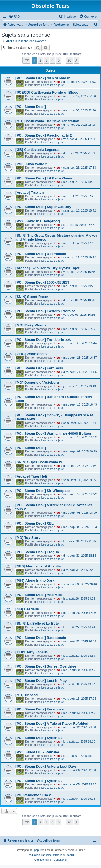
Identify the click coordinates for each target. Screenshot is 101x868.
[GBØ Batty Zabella (32, 652)
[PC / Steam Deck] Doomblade (41, 254)
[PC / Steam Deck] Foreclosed (41, 709)
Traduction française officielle (45, 855)
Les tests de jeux (53, 85)
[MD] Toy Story (28, 538)
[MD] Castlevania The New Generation (47, 121)
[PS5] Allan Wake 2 (31, 164)
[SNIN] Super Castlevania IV (39, 462)
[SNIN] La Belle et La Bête (37, 623)
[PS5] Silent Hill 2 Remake (37, 752)
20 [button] (69, 60)
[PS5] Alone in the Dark (35, 581)
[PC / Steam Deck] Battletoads (41, 638)
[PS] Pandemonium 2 (33, 795)
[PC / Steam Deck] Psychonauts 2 (44, 135)
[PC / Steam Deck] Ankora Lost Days (46, 766)
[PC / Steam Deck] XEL (34, 523)
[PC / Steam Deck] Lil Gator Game (44, 178)
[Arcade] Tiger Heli (31, 476)
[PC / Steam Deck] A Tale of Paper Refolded (52, 724)
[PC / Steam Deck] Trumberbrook (43, 340)
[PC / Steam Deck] (31, 107)
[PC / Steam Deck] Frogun (37, 552)
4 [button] (52, 60)
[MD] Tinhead (27, 695)
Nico (57, 82)
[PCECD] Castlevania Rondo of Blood (47, 92)
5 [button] (59, 60)
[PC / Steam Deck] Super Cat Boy (43, 207)
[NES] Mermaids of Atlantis (38, 566)
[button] (26, 60)
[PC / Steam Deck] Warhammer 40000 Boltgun (54, 433)
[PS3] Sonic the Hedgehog (38, 221)
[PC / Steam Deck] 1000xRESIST (42, 282)
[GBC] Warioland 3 (31, 354)
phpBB (38, 850)
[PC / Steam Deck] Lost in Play (41, 681)
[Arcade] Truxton (30, 193)
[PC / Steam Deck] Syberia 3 (39, 738)
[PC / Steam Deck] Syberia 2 (39, 781)
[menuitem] (14, 16)
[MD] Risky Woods (31, 325)
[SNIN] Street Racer (32, 297)
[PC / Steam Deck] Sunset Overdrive (46, 666)
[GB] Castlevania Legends (37, 150)
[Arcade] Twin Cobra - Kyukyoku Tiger (47, 268)
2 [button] (40, 60)
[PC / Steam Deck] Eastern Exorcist (45, 311)
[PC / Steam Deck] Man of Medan (43, 78)
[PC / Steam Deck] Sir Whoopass (43, 491)
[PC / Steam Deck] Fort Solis (39, 368)
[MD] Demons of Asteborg (37, 382)
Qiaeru (69, 855)
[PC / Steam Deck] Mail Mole (39, 595)
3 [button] (46, 60)
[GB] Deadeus (27, 609)
